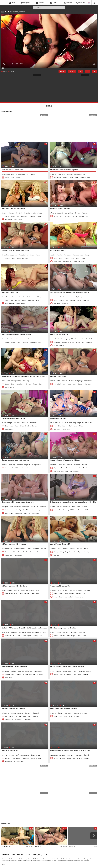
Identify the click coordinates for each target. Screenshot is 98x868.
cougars (70, 465)
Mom (13, 178)
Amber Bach (9, 762)
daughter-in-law (24, 255)
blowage (28, 713)
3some (29, 549)
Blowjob (79, 300)
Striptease (18, 468)
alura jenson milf (8, 549)
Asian (60, 716)
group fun (54, 297)
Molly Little (8, 678)
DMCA (28, 855)
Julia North (57, 304)
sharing (14, 713)
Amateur (73, 300)
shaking (5, 465)
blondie (78, 339)
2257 (47, 855)
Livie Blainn (57, 429)
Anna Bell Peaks (10, 304)
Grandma (81, 384)
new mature (6, 339)
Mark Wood (27, 720)
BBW (89, 178)
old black (25, 423)
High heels (74, 510)
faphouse (81, 423)
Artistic (33, 510)
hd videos (89, 423)
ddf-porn (43, 507)
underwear (29, 671)
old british (17, 423)
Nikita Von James (79, 262)
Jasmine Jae (19, 513)
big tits (53, 255)
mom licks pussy (56, 632)
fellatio (14, 671)
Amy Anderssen (74, 471)
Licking (72, 258)
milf (60, 297)
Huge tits (40, 216)
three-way (64, 339)
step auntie (54, 755)
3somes (21, 713)
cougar (12, 213)
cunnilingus (6, 671)
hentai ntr (86, 713)
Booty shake (30, 468)
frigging (53, 213)
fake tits (60, 255)
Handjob (75, 758)
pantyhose (54, 465)
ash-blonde (68, 255)
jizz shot (85, 213)
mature (65, 381)
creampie (21, 671)
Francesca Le (9, 720)
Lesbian (83, 258)
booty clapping (37, 465)
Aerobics (8, 758)
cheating (63, 755)
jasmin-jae (26, 507)
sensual (5, 755)
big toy (60, 507)
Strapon (65, 426)
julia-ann (66, 549)
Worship (87, 552)
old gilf (10, 423)
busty (38, 255)
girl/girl (71, 339)
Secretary (66, 510)
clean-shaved (55, 339)
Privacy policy (38, 855)
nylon (53, 671)
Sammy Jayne (79, 597)
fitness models (36, 755)
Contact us (6, 855)
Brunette (75, 216)
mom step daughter (22, 174)
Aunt (81, 758)
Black (7, 426)
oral (82, 255)
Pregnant (66, 178)
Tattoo (37, 300)
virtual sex (25, 591)
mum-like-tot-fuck (16, 507)
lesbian (89, 671)
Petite (19, 636)
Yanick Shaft (36, 513)
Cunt (61, 216)
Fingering (81, 216)
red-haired (23, 297)
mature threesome (17, 339)
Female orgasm (27, 636)
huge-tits (54, 549)
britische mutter (56, 381)
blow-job (61, 213)
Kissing (75, 426)
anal (73, 297)
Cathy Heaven (9, 513)
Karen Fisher (9, 220)
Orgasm (61, 258)
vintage (59, 671)
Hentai (66, 716)
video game (68, 713)
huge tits (27, 213)
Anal (67, 300)
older (4, 423)
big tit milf (19, 213)
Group (76, 178)
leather (53, 507)
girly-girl (40, 297)
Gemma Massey (58, 597)
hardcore (66, 297)
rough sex (70, 755)
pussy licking (69, 213)
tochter (71, 381)
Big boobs (83, 178)
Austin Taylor (57, 262)
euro (75, 671)
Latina (80, 468)
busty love (6, 255)
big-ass (80, 549)
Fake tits (13, 216)
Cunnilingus (33, 342)
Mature (7, 178)
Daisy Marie (65, 471)
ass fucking (6, 632)
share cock (36, 713)
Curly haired (57, 384)
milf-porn (5, 507)
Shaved (39, 758)
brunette (78, 213)
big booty (79, 297)
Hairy (71, 178)
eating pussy (32, 297)
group (88, 255)
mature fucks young (8, 174)
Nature (56, 594)
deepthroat (79, 755)
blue (52, 423)
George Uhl (65, 304)
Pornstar (25, 552)
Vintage (62, 674)
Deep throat (27, 716)
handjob (87, 755)
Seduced (8, 258)
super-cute (14, 255)
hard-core (62, 465)
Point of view (9, 594)
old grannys (79, 381)
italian (40, 213)
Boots (55, 510)
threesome (6, 713)
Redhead (17, 300)
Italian (79, 674)
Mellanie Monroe (68, 262)
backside (76, 255)
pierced (15, 297)
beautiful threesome (31, 339)
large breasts (38, 671)
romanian (87, 591)
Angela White (18, 720)
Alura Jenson (18, 220)
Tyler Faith (57, 471)
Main (3, 12)
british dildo (34, 423)
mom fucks (88, 381)
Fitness (33, 758)
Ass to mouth (9, 468)
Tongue (56, 216)
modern (33, 174)
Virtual (21, 594)
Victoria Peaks (66, 429)
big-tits (86, 549)
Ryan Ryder (27, 513)
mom (33, 255)
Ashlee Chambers (19, 762)
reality (34, 213)
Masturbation (57, 178)
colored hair (59, 423)
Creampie (86, 300)
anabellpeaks (7, 297)
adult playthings (17, 381)
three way (36, 549)
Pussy (55, 258)
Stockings (69, 468)
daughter (82, 632)
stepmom (66, 632)
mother (32, 591)
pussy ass (74, 632)
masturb (54, 174)
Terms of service (18, 855)
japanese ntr (77, 713)
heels (74, 507)
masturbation (67, 671)
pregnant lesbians (80, 174)
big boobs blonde (20, 549)
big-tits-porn (35, 507)
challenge (12, 465)
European (61, 300)
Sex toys (35, 426)
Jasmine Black (69, 597)
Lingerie (8, 674)
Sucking (56, 758)
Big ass (80, 552)
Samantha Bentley (59, 345)
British (72, 342)
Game (55, 716)
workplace (67, 507)
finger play (23, 632)
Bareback (79, 594)
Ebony (16, 426)
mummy (5, 213)
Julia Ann (56, 555)
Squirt (74, 674)
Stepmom (18, 178)
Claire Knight (9, 429)
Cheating (86, 758)
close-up (85, 507)
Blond (7, 216)
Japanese (76, 716)
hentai (60, 713)
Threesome (32, 216)
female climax (37, 632)
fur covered (62, 174)
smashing (73, 423)
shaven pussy (25, 755)
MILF (18, 216)
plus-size (70, 174)
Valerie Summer (10, 387)
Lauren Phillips (20, 304)
